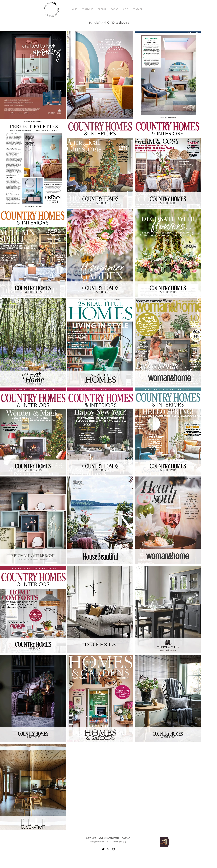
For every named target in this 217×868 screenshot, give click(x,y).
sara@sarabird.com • (101, 842)
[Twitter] (103, 849)
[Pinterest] (108, 849)
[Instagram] (113, 849)
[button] (87, 9)
